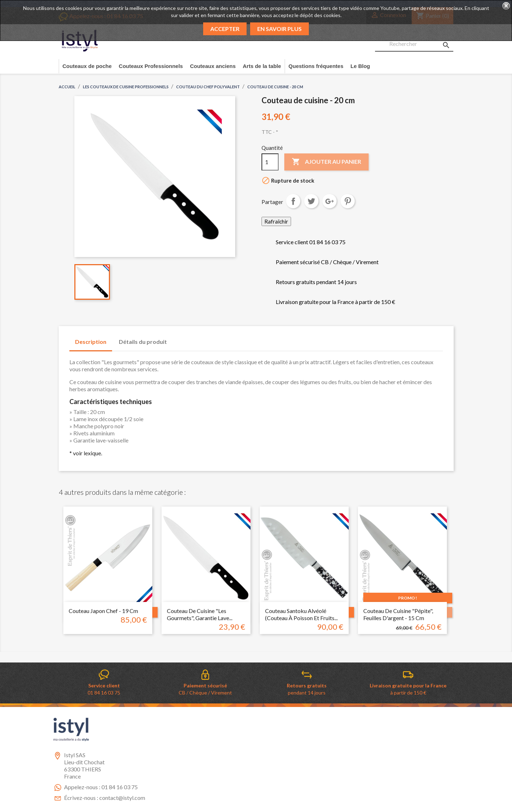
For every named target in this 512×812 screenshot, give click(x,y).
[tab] (179, 338)
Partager (293, 201)
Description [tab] (91, 342)
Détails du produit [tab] (143, 342)
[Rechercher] (414, 44)
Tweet (311, 201)
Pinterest (348, 201)
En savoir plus (279, 29)
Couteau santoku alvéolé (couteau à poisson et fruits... (301, 614)
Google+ (329, 201)
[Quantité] (270, 162)
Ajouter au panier (326, 162)
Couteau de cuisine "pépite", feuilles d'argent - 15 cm (398, 614)
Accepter (225, 29)
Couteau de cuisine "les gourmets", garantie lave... (200, 614)
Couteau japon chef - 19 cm (103, 611)
